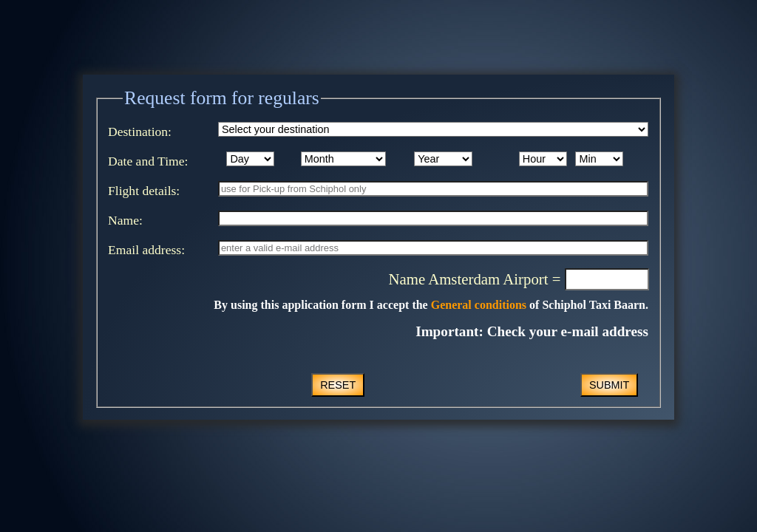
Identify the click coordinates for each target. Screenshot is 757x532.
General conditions (477, 305)
